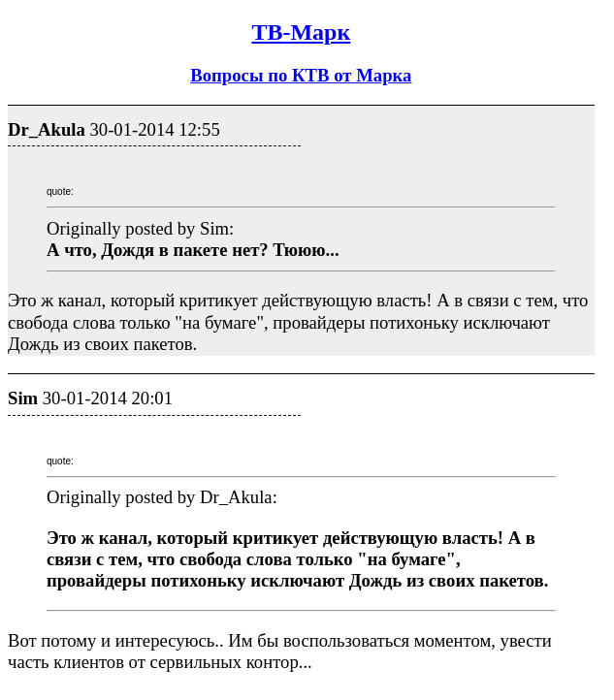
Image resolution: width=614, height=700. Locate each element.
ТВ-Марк (301, 32)
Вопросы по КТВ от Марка (301, 75)
